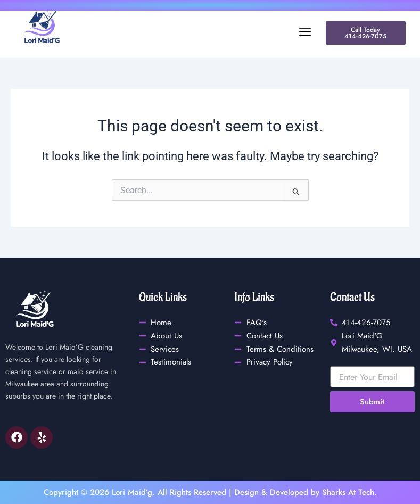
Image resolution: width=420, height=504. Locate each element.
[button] (200, 32)
